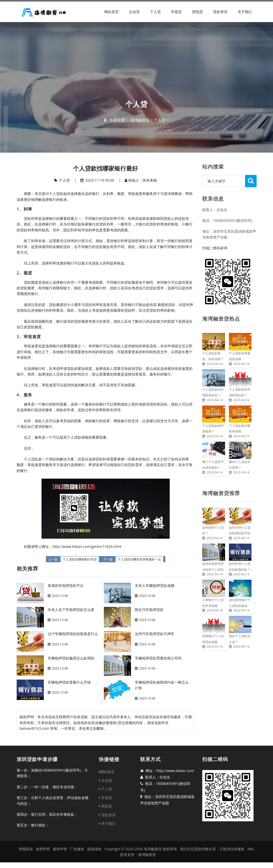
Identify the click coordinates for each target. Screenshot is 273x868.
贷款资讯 (220, 12)
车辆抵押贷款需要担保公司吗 (158, 658)
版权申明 (60, 849)
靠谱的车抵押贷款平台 (66, 585)
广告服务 (77, 849)
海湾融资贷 (139, 120)
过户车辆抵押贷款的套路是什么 (73, 634)
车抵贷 (176, 12)
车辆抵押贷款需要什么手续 (69, 682)
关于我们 (245, 12)
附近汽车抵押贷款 (149, 610)
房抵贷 (197, 12)
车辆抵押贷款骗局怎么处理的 (71, 658)
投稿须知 (94, 849)
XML (251, 849)
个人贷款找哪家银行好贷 (80, 559)
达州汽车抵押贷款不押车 (155, 634)
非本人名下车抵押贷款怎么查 (71, 610)
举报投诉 (26, 849)
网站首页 (112, 12)
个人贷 (155, 12)
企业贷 (134, 12)
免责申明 (43, 849)
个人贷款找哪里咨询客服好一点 (139, 559)
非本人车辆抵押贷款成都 (155, 585)
